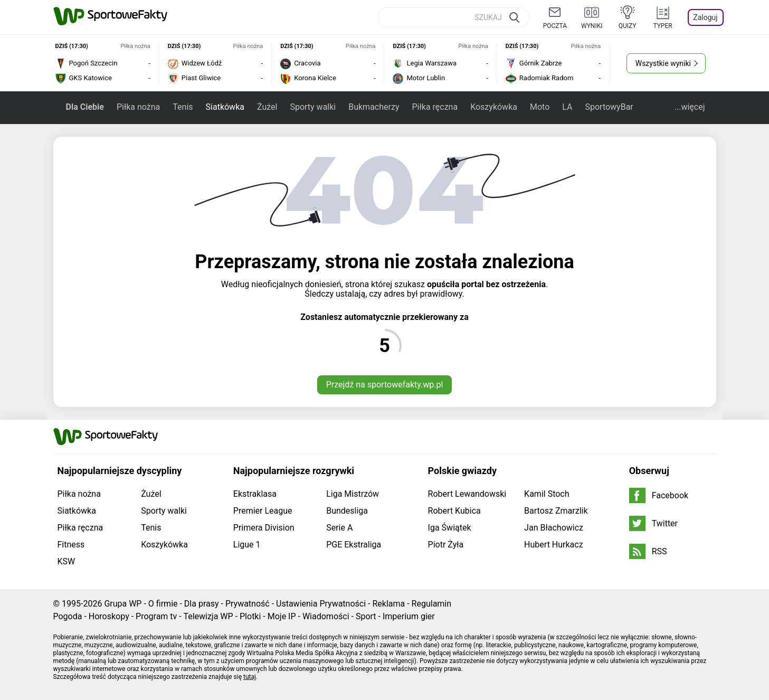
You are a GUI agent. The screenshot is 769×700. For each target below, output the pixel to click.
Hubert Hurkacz (554, 545)
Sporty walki (313, 107)
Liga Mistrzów (353, 494)
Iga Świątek (450, 528)
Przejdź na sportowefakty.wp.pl (385, 385)
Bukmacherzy (374, 107)
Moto (540, 107)
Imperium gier (409, 616)
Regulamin (432, 604)
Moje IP (282, 616)
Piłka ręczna (435, 107)
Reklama (388, 604)
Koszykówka (494, 107)
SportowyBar (609, 107)
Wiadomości (326, 616)
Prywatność (248, 604)
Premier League (263, 511)
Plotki (250, 616)
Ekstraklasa (255, 494)
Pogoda (68, 616)
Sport (366, 616)
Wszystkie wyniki (663, 63)
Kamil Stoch (547, 494)
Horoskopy (109, 616)
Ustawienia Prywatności (321, 604)
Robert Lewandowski (467, 494)
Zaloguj (705, 17)
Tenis (183, 107)
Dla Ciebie (85, 107)
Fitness (71, 545)
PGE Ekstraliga (354, 545)
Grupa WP (123, 604)
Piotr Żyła (446, 545)
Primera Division (264, 528)
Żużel (267, 107)
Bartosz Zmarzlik (556, 511)
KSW (67, 561)
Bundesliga (347, 511)
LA (567, 107)
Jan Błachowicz (554, 528)
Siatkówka (225, 107)
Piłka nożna (138, 107)
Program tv (156, 616)
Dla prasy (202, 604)
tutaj (250, 677)
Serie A (339, 528)
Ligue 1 (247, 545)
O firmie (163, 604)
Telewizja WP (208, 616)
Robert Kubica (454, 511)
